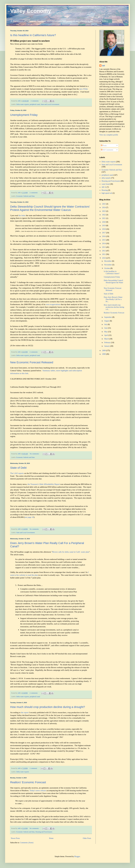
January (107, 346)
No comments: (35, 454)
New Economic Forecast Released (32, 362)
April (106, 335)
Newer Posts (15, 838)
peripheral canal (35, 104)
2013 (104, 247)
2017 (104, 233)
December (108, 261)
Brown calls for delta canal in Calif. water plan (71, 552)
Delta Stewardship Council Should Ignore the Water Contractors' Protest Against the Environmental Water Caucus (50, 208)
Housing (105, 190)
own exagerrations (53, 304)
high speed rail (107, 193)
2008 (104, 354)
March (107, 339)
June (106, 328)
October (107, 268)
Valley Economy (31, 11)
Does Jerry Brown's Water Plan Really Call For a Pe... (113, 299)
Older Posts (87, 838)
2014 (104, 244)
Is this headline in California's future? (33, 35)
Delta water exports (23, 104)
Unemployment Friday (24, 115)
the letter (22, 215)
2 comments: (35, 101)
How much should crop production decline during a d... (114, 307)
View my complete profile (109, 135)
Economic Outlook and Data (25, 196)
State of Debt (18, 468)
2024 (104, 207)
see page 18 (29, 517)
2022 (104, 215)
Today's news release (38, 790)
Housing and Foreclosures (44, 832)
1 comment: (34, 768)
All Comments (107, 150)
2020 (104, 222)
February (108, 343)
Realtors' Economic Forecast (28, 782)
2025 (104, 204)
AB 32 (104, 187)
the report (25, 712)
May (106, 332)
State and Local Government (50, 104)
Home (51, 838)
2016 (104, 236)
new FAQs (84, 89)
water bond (106, 184)
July (106, 324)
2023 (104, 211)
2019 (104, 226)
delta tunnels (106, 178)
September (108, 317)
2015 (104, 240)
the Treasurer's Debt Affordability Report (44, 484)
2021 (104, 218)
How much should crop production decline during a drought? (48, 707)
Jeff (103, 66)
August (107, 321)
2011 (104, 254)
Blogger (77, 856)
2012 (104, 251)
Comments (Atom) (27, 843)
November (108, 265)
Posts (104, 146)
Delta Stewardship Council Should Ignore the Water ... (113, 283)
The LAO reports (17, 473)
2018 (104, 229)
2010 (104, 258)
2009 (104, 351)
